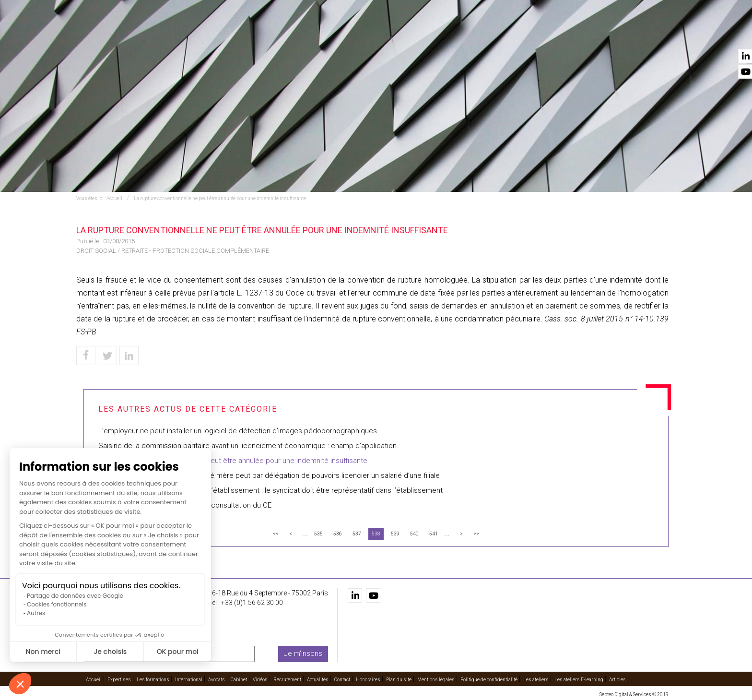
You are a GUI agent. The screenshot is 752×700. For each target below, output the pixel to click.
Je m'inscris (303, 653)
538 (376, 534)
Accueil (216, 34)
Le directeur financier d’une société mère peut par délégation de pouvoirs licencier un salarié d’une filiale (269, 475)
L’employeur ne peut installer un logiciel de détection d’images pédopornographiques (238, 431)
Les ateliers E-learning (579, 679)
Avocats (432, 34)
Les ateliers (536, 679)
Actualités (607, 34)
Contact (653, 34)
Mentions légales (436, 679)
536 (338, 534)
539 (395, 534)
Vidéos (507, 34)
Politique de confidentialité (489, 679)
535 (318, 534)
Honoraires (368, 679)
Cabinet (471, 34)
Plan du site (399, 679)
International (381, 34)
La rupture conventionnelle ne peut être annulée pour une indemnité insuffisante (220, 198)
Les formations (317, 34)
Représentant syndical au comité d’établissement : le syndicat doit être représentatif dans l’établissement (270, 490)
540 (414, 534)
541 (434, 534)
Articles (617, 679)
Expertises (259, 34)
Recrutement (553, 34)
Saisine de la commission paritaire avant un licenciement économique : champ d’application (247, 446)
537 (357, 534)
